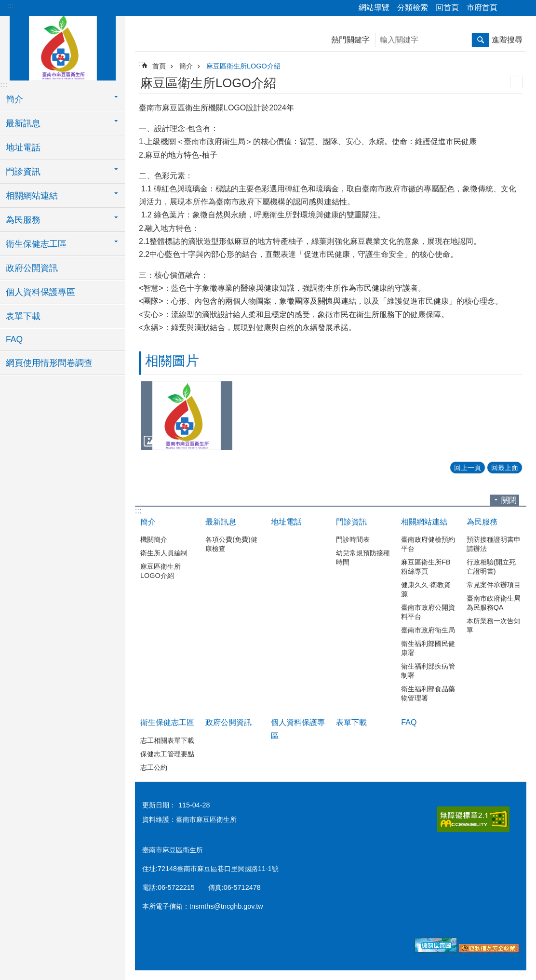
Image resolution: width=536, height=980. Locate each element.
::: (10, 6)
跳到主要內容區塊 (5, 5)
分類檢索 (413, 7)
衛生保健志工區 (167, 722)
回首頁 (447, 7)
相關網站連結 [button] (32, 196)
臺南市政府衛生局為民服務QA (494, 603)
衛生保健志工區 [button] (36, 244)
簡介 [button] (14, 99)
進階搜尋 (507, 40)
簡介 (186, 66)
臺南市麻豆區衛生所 (63, 47)
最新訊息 (221, 522)
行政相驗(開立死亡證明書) (491, 567)
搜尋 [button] (481, 40)
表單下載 (23, 316)
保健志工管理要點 (167, 754)
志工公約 (154, 767)
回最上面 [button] (505, 468)
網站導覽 (374, 7)
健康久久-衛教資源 (426, 589)
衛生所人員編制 (164, 553)
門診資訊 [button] (23, 172)
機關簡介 (154, 539)
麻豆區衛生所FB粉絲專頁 (426, 567)
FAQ (14, 339)
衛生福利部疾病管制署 (428, 671)
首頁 (159, 66)
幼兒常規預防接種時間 (363, 557)
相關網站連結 (424, 522)
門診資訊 (351, 522)
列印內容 (516, 82)
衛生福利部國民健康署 (428, 648)
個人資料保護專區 (40, 292)
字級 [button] (523, 8)
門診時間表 (353, 539)
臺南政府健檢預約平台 (428, 544)
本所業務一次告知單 (494, 625)
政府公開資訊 (32, 268)
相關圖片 (172, 361)
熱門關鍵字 (350, 40)
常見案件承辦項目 (494, 585)
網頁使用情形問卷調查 (49, 363)
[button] (187, 416)
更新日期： (159, 805)
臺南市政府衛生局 (428, 630)
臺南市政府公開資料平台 (428, 612)
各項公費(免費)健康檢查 (231, 544)
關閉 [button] (509, 500)
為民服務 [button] (23, 220)
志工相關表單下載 (167, 740)
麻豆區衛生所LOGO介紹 (243, 66)
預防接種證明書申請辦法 (494, 544)
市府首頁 (482, 7)
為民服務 (482, 522)
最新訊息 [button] (23, 123)
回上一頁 (468, 468)
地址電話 (23, 148)
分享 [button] (509, 8)
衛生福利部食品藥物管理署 (428, 693)
